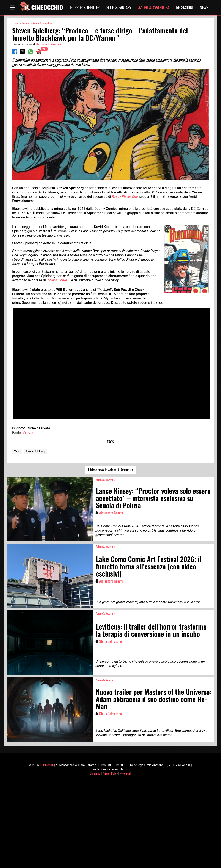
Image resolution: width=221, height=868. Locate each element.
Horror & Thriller (85, 8)
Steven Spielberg (36, 452)
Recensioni (185, 8)
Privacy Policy (110, 773)
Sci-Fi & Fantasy (119, 8)
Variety (28, 432)
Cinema (25, 23)
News (204, 8)
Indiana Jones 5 (58, 280)
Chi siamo (95, 773)
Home (15, 23)
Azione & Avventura (154, 8)
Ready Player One (125, 197)
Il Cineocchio (47, 765)
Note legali (125, 773)
